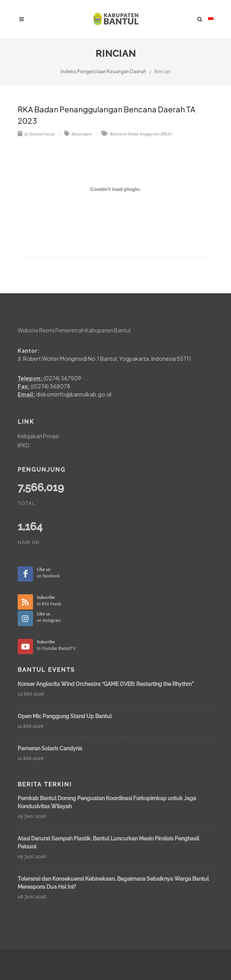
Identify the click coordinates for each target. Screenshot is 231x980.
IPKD (24, 445)
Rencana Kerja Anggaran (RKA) (137, 134)
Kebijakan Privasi (38, 436)
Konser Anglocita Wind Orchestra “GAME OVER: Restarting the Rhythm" (106, 684)
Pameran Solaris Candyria (50, 748)
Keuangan (78, 134)
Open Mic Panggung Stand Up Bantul (65, 716)
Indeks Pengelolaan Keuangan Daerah (103, 72)
